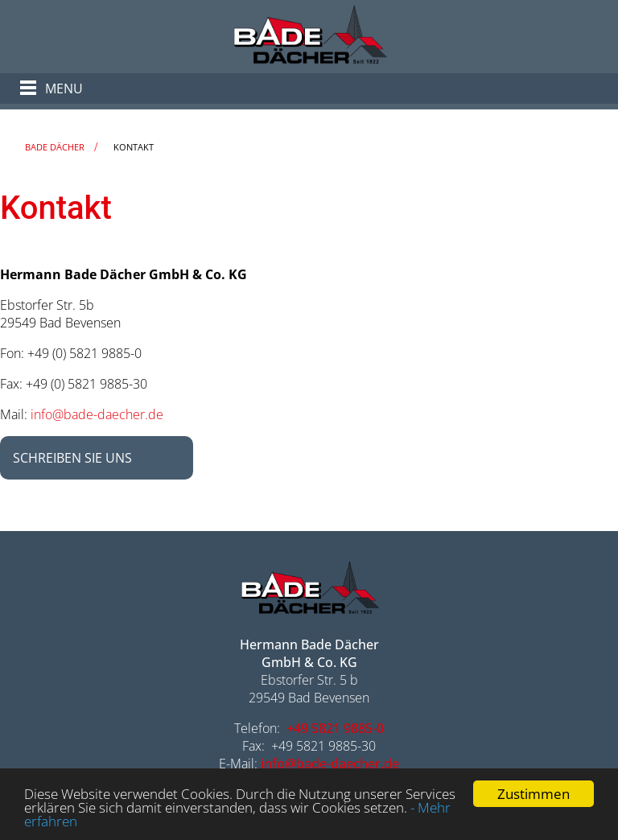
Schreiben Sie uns (72, 458)
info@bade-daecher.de (97, 414)
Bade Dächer (55, 147)
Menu (64, 89)
